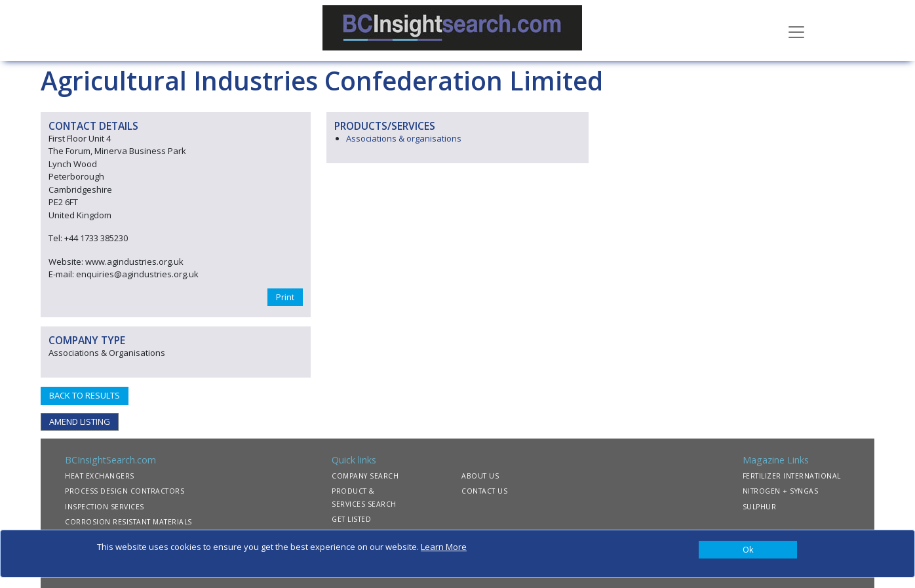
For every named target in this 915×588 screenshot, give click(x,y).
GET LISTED (351, 519)
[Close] (748, 550)
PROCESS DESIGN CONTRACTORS (125, 491)
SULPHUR (760, 507)
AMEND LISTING (80, 421)
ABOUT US (480, 476)
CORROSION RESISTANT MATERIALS (128, 522)
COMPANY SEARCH (365, 476)
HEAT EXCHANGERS (100, 476)
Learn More (444, 547)
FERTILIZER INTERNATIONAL (792, 476)
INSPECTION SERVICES (105, 507)
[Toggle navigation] (796, 31)
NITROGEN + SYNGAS (781, 491)
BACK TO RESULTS (85, 395)
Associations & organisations (404, 138)
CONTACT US (484, 491)
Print (285, 297)
